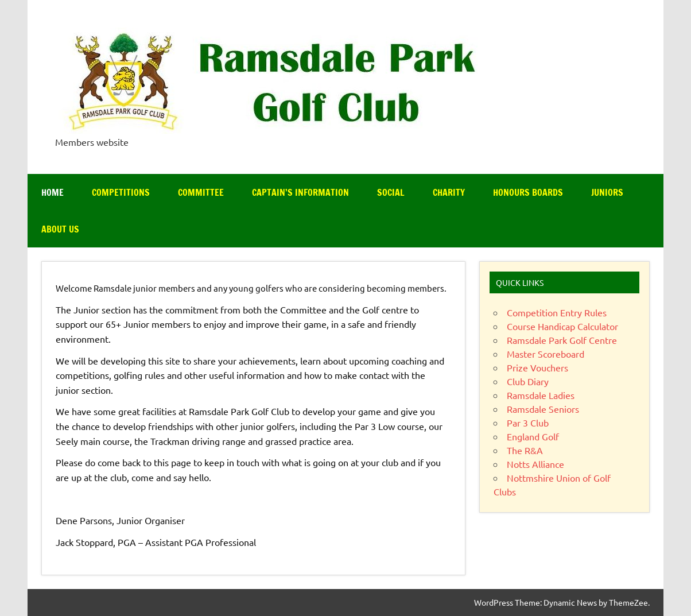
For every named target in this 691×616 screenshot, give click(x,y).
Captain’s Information (300, 192)
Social (391, 192)
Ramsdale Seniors (543, 409)
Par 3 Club (528, 423)
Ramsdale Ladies (541, 395)
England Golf (533, 436)
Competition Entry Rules (557, 312)
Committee (201, 192)
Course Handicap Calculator (562, 326)
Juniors (607, 192)
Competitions (121, 192)
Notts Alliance (535, 464)
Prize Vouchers (537, 367)
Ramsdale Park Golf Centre (562, 340)
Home (53, 192)
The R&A (525, 450)
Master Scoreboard (546, 354)
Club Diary (528, 381)
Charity (449, 192)
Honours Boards (528, 192)
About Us (60, 229)
